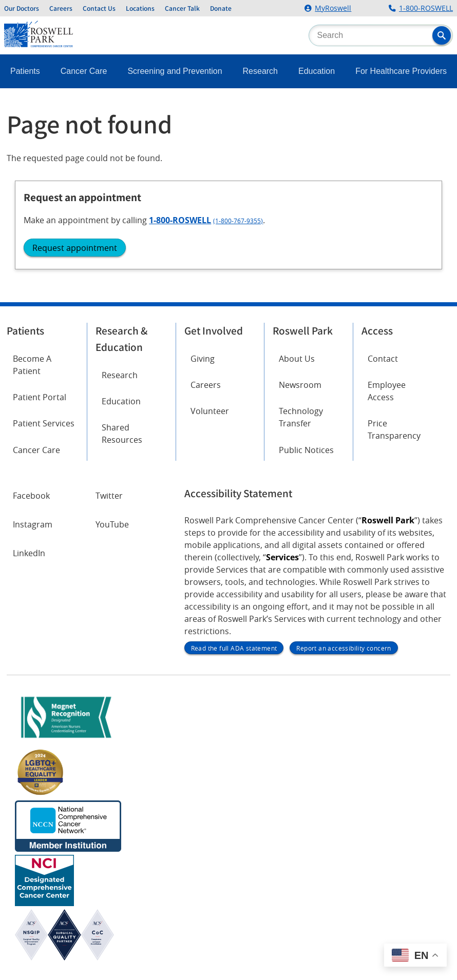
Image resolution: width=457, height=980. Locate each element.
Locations (140, 8)
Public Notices (306, 450)
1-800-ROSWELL (426, 8)
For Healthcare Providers (401, 71)
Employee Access (387, 391)
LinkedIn (29, 553)
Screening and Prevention (175, 71)
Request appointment (75, 248)
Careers (61, 8)
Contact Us (99, 8)
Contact (383, 359)
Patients (25, 71)
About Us (297, 359)
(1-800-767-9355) (238, 221)
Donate (221, 8)
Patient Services (44, 423)
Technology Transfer (301, 417)
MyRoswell (333, 8)
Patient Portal (40, 397)
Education (317, 71)
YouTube (112, 524)
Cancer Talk (182, 8)
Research (260, 71)
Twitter (109, 496)
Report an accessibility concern (344, 648)
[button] (442, 35)
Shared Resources (122, 434)
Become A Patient (32, 365)
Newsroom (300, 385)
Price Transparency (394, 429)
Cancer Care (84, 71)
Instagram (33, 524)
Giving (203, 359)
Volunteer (210, 411)
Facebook (31, 496)
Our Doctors (22, 8)
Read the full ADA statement (234, 648)
